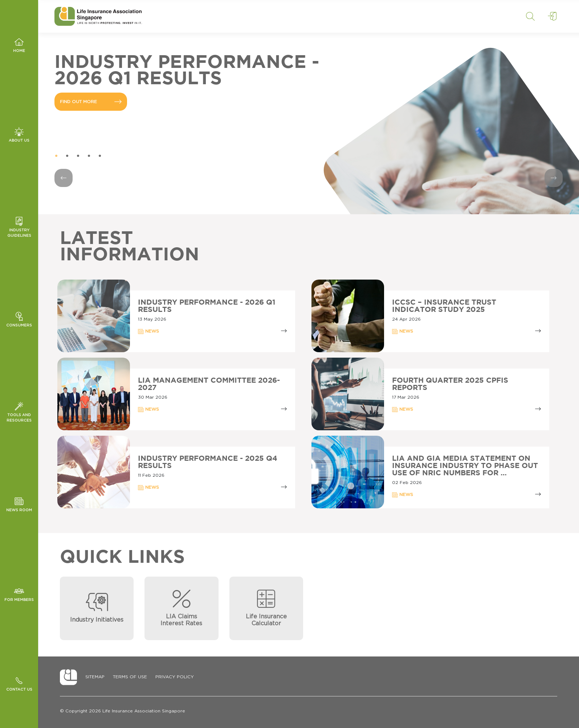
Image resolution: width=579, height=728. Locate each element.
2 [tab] (67, 156)
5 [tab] (100, 156)
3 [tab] (78, 156)
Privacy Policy (175, 677)
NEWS (148, 332)
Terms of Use (130, 677)
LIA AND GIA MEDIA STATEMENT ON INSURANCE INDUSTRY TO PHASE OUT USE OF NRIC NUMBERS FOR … (465, 466)
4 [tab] (89, 156)
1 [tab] (56, 156)
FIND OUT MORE (91, 102)
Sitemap (95, 677)
